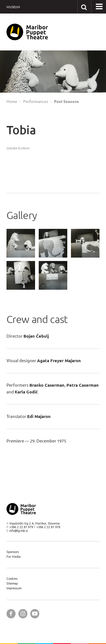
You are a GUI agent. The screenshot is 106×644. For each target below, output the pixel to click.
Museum (13, 7)
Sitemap (12, 583)
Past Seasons (66, 101)
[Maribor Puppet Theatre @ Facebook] (11, 614)
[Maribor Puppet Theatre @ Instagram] (23, 614)
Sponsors (13, 552)
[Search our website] (84, 7)
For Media (14, 556)
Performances (36, 101)
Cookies (12, 578)
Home (12, 101)
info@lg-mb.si (19, 531)
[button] (99, 7)
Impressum (14, 588)
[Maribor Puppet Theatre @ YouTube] (35, 614)
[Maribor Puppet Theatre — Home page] (27, 32)
